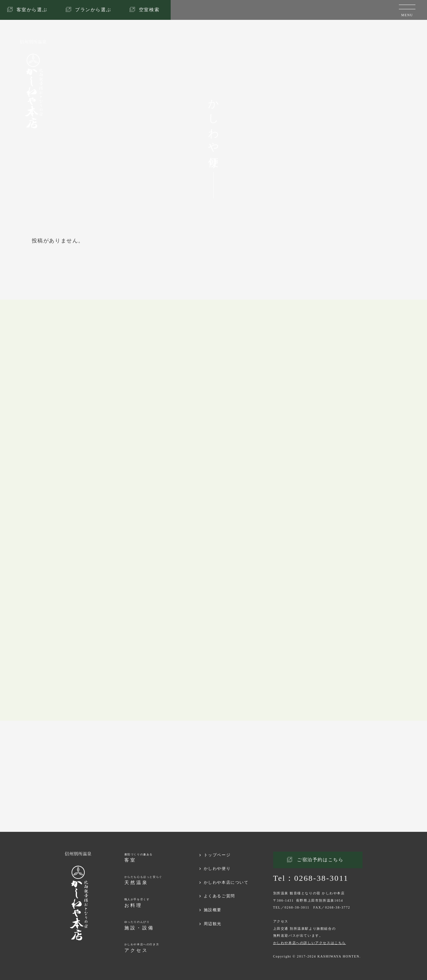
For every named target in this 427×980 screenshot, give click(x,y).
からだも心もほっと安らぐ (143, 881)
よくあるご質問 (219, 896)
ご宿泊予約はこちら (320, 860)
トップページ (217, 855)
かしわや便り (217, 869)
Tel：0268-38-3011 (311, 878)
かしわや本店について (226, 882)
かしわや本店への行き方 (142, 948)
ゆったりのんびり (139, 926)
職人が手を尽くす (137, 903)
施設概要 (213, 910)
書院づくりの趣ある (139, 858)
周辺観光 (213, 924)
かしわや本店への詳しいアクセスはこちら (310, 943)
